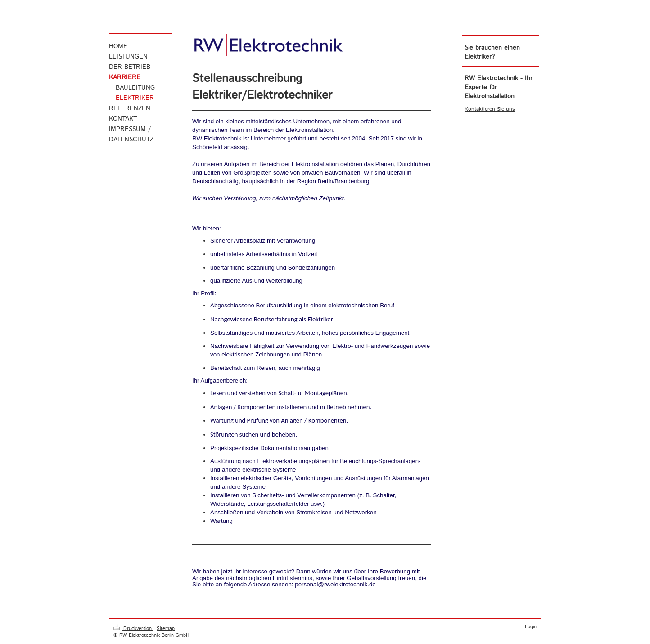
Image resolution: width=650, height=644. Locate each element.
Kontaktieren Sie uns (490, 109)
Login (531, 627)
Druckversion (133, 629)
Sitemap (166, 629)
